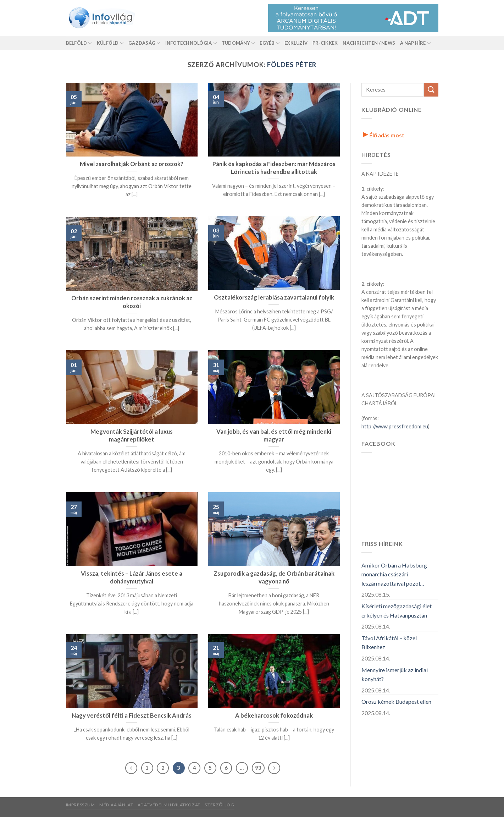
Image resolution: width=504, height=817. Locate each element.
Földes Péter (292, 65)
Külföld (110, 43)
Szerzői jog (219, 805)
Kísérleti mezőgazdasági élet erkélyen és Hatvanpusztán (397, 611)
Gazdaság (144, 43)
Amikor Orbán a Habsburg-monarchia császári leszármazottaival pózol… (395, 574)
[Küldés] (431, 90)
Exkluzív (296, 43)
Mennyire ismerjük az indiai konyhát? (395, 675)
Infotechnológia (191, 43)
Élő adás (384, 135)
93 (258, 768)
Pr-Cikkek (325, 43)
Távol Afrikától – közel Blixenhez (389, 643)
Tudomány (238, 43)
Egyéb (270, 43)
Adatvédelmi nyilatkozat (169, 805)
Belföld (79, 43)
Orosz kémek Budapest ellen (396, 701)
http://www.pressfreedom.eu (395, 426)
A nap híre (415, 43)
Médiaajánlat (116, 805)
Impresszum (81, 805)
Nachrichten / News (369, 43)
